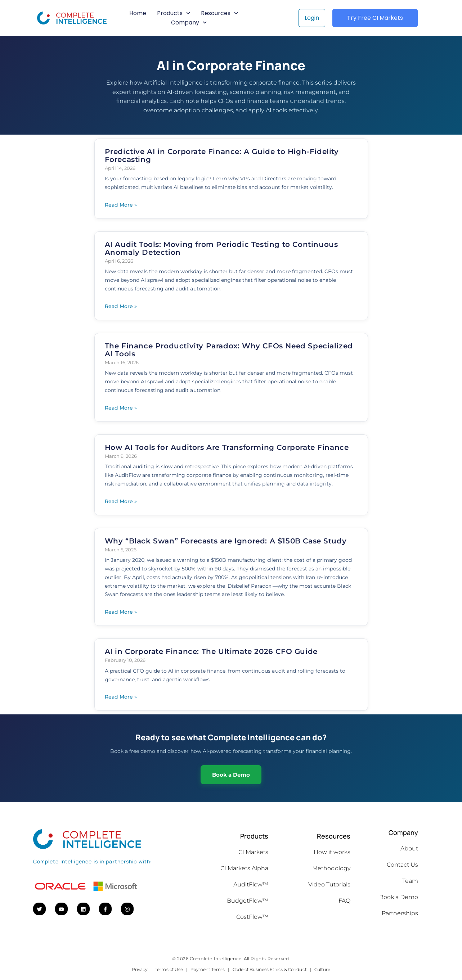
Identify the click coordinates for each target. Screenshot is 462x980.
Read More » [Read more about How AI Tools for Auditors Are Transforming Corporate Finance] (121, 501)
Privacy (140, 969)
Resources (219, 13)
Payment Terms (208, 969)
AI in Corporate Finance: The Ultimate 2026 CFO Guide (211, 651)
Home (138, 13)
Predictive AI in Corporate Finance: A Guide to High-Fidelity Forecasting (222, 155)
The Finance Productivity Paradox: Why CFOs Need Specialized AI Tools (229, 350)
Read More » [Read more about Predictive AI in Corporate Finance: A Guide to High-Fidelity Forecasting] (121, 205)
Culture (322, 969)
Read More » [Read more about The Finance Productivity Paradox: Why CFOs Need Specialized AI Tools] (121, 408)
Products (174, 13)
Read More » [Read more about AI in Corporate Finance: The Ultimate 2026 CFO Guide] (121, 697)
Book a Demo (231, 775)
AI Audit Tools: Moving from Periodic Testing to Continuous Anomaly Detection (221, 248)
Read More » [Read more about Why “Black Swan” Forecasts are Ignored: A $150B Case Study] (121, 612)
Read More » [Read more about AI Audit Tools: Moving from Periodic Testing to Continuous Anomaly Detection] (121, 306)
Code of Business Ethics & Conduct (270, 969)
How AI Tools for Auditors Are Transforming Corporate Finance (227, 447)
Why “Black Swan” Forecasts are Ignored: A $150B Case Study (226, 541)
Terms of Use (169, 969)
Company (189, 23)
